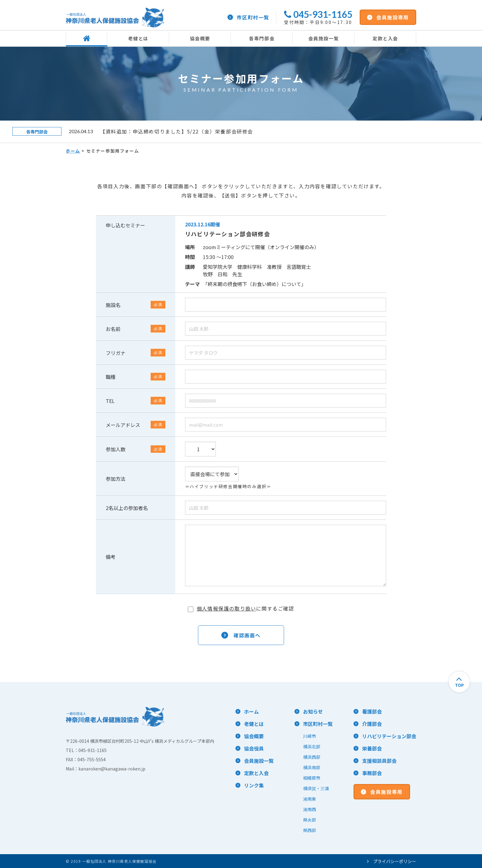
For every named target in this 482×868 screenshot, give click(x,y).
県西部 (310, 830)
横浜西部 (312, 757)
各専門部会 (262, 38)
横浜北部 (312, 747)
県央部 (310, 820)
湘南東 (310, 799)
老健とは (138, 38)
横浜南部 (312, 767)
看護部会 (372, 711)
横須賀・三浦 (316, 788)
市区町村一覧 (248, 17)
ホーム (73, 151)
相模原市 (312, 778)
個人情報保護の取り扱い (227, 608)
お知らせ (313, 711)
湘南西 (310, 809)
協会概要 (200, 38)
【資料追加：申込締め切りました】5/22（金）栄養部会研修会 (177, 131)
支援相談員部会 (379, 761)
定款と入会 (385, 38)
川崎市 (310, 736)
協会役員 (254, 748)
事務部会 (372, 773)
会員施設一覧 (324, 38)
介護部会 (372, 724)
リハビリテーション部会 (389, 736)
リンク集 (254, 785)
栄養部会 (372, 748)
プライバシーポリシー (392, 861)
